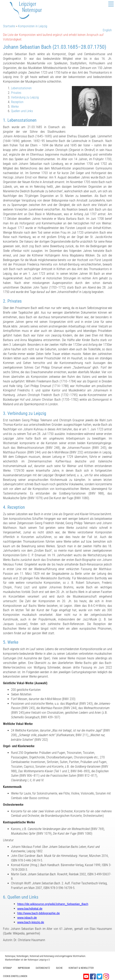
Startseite (9, 26)
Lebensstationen (21, 88)
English (107, 30)
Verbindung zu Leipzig (25, 97)
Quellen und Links (22, 111)
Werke (15, 107)
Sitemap (7, 968)
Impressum (24, 968)
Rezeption (17, 102)
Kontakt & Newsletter (81, 968)
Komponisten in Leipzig (33, 26)
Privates (16, 93)
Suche (59, 968)
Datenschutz (43, 968)
